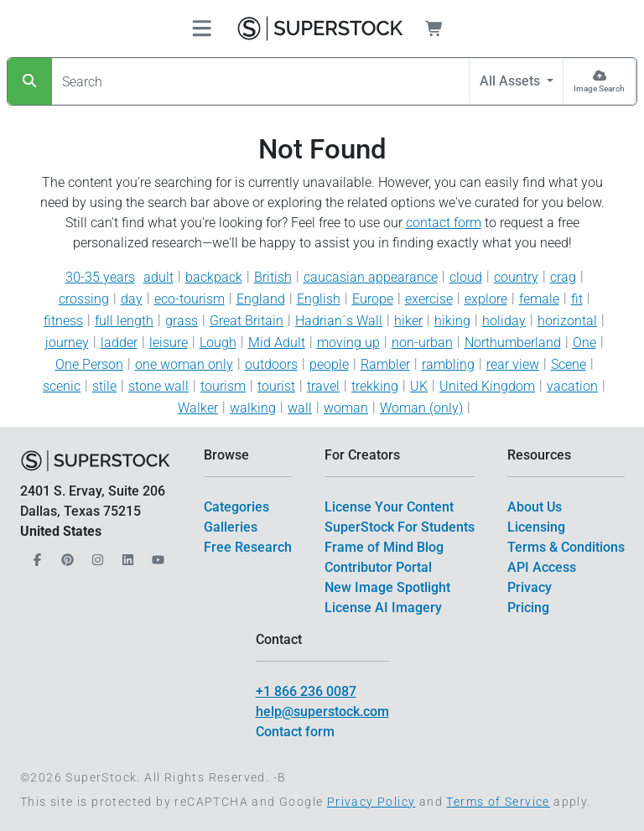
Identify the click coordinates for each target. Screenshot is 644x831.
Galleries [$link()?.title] (231, 527)
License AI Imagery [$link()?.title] (383, 608)
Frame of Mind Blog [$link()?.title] (384, 547)
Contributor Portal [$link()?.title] (378, 567)
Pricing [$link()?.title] (528, 608)
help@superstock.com (322, 712)
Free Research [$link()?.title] (248, 547)
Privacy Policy (371, 802)
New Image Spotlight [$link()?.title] (387, 587)
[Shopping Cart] (444, 29)
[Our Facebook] (35, 555)
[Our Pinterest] (65, 555)
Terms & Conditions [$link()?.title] (566, 547)
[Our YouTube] (156, 555)
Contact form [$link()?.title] (295, 732)
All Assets (512, 81)
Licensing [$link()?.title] (536, 527)
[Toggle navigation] (202, 29)
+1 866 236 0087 (306, 691)
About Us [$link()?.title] (535, 507)
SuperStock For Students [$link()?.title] (400, 527)
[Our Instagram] (96, 555)
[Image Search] (599, 81)
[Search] (30, 81)
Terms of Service (498, 802)
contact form (444, 223)
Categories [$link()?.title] (236, 507)
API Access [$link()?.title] (542, 567)
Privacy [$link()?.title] (530, 587)
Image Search (599, 88)
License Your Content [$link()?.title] (389, 507)
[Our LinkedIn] (126, 555)
